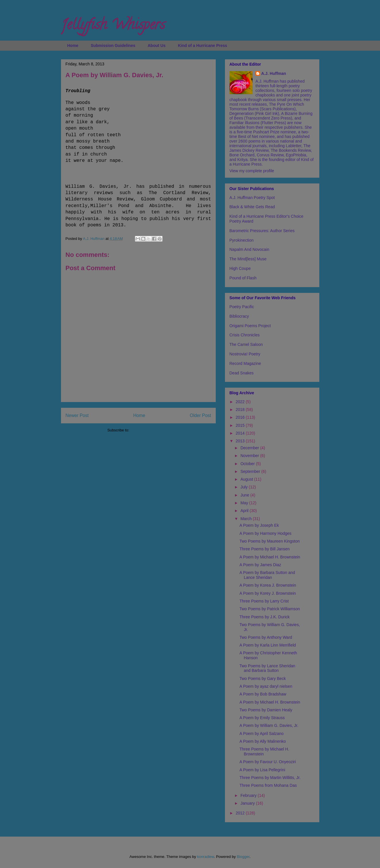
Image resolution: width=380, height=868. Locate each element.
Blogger (243, 857)
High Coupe (240, 268)
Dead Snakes (242, 373)
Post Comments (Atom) (150, 430)
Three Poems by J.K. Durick (264, 617)
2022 (241, 402)
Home (73, 46)
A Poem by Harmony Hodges (265, 533)
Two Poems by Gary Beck (262, 679)
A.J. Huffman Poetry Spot (252, 198)
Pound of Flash (243, 278)
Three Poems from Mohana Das (268, 785)
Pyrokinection (242, 240)
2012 (241, 813)
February (249, 795)
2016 (241, 417)
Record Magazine (245, 363)
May (245, 503)
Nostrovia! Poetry (245, 354)
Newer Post (77, 415)
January (248, 803)
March (247, 519)
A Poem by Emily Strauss (262, 718)
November (250, 456)
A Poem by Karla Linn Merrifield (268, 645)
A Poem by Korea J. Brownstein (268, 585)
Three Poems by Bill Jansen (264, 549)
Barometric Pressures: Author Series (262, 231)
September (251, 471)
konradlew (206, 857)
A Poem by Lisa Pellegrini (262, 770)
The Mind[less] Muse (248, 259)
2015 (241, 425)
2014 (241, 433)
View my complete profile (252, 171)
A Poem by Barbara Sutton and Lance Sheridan (267, 575)
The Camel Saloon (246, 344)
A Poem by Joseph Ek (259, 525)
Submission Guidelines (113, 46)
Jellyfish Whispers (113, 26)
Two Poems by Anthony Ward (266, 637)
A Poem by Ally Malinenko (262, 741)
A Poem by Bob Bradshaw (263, 694)
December (250, 448)
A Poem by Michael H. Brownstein (270, 557)
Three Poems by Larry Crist (264, 601)
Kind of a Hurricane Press (202, 46)
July (245, 487)
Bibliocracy (239, 316)
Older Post (200, 415)
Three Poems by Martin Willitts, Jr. (270, 778)
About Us (156, 46)
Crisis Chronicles (245, 335)
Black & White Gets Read (252, 207)
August (247, 479)
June (245, 495)
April (245, 511)
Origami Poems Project (250, 326)
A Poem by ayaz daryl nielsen (266, 686)
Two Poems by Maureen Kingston (269, 541)
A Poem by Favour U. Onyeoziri (268, 762)
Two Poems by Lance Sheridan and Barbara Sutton (267, 668)
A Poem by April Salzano (261, 734)
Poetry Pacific (242, 307)
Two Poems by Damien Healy (266, 710)
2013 (241, 441)
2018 (241, 410)
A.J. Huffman (274, 73)
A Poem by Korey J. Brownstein (268, 593)
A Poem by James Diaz (260, 565)
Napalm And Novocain (250, 249)
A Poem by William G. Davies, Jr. (269, 725)
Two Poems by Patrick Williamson (270, 609)
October (248, 464)
